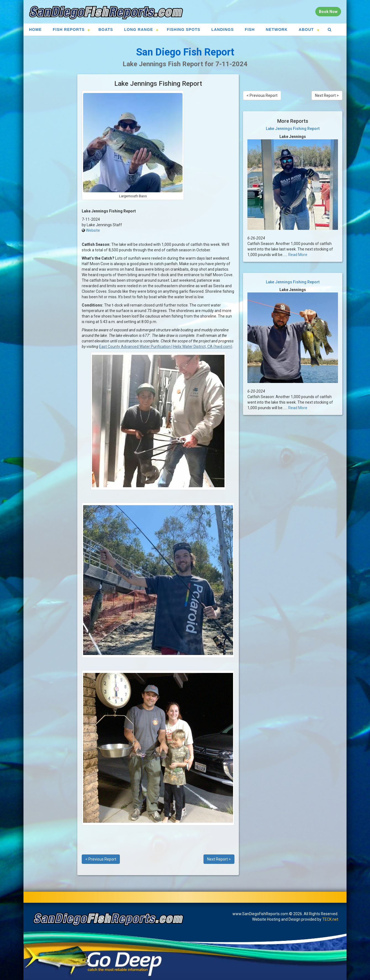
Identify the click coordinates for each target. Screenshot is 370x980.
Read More (298, 255)
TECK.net (330, 919)
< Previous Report (101, 859)
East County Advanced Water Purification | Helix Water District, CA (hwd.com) (166, 347)
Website (93, 230)
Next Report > (219, 859)
